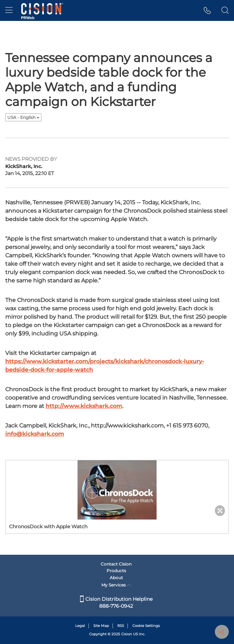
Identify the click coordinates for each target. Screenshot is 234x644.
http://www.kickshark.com (84, 406)
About (116, 578)
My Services (116, 585)
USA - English (23, 117)
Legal (80, 626)
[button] (207, 10)
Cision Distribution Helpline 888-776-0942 (116, 603)
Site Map (101, 626)
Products (116, 571)
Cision (127, 634)
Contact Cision (116, 564)
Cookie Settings (146, 626)
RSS (121, 626)
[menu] (9, 10)
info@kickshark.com (35, 434)
